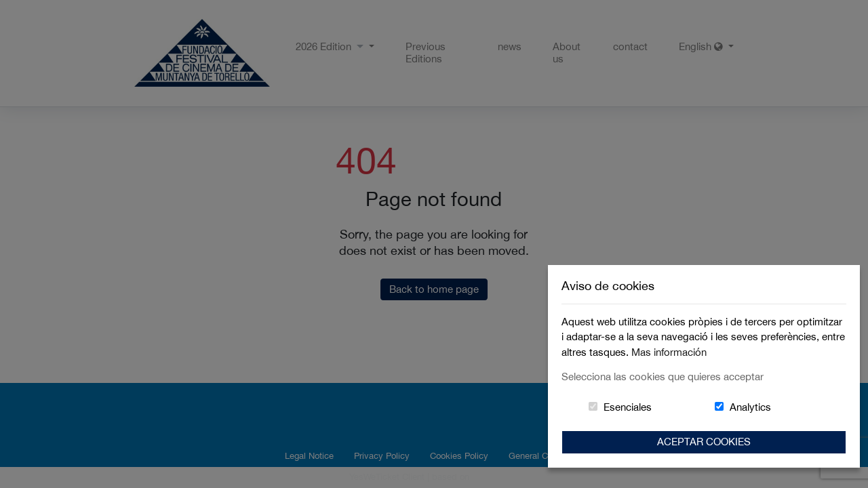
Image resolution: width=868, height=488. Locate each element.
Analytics (750, 407)
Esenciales (628, 407)
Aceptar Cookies (704, 442)
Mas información (669, 352)
